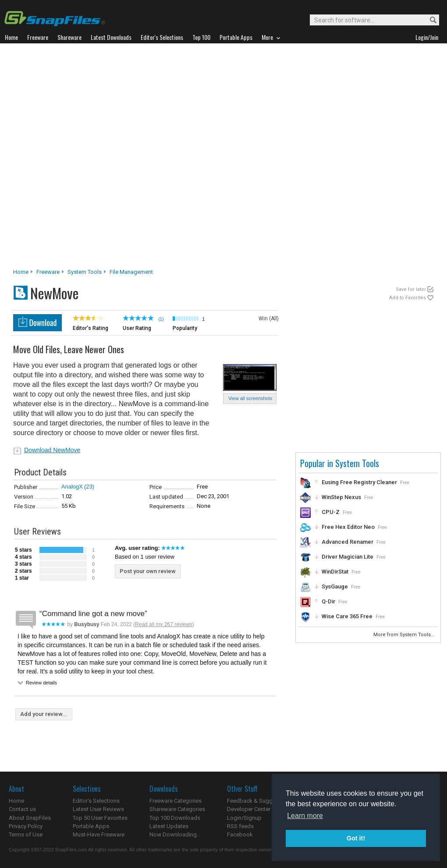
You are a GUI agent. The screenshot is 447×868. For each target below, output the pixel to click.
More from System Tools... (405, 635)
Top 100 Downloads (175, 818)
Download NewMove (52, 450)
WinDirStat (335, 572)
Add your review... (44, 714)
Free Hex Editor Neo (348, 527)
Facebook (240, 834)
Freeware (48, 272)
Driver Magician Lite (348, 557)
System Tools (85, 272)
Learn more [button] (305, 816)
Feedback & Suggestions (259, 801)
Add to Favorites (408, 298)
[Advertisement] (108, 158)
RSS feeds (240, 826)
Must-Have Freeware (99, 834)
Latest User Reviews (98, 809)
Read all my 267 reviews (164, 624)
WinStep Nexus (341, 497)
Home (21, 272)
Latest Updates (169, 826)
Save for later (411, 289)
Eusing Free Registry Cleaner (359, 482)
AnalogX (72, 487)
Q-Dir (328, 601)
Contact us (22, 809)
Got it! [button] (356, 838)
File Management (131, 272)
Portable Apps (91, 826)
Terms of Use (26, 834)
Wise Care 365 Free (347, 616)
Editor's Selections (96, 801)
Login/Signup (244, 818)
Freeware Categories (176, 801)
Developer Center (249, 809)
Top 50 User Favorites (100, 818)
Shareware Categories (177, 809)
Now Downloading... (175, 834)
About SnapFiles (30, 818)
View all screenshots (250, 398)
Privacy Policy (26, 826)
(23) (89, 487)
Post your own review (148, 571)
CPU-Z (331, 512)
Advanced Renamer (348, 542)
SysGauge (335, 586)
